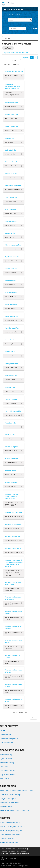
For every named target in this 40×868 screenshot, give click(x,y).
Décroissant (16, 64)
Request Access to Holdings (10, 803)
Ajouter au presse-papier (22, 76)
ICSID (20, 863)
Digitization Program (7, 838)
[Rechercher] (31, 20)
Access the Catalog (17, 9)
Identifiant (15, 61)
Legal (3, 849)
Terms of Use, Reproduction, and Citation (14, 811)
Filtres (7, 38)
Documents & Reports (8, 771)
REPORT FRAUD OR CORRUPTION (20, 854)
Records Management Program (11, 830)
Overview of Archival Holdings (10, 795)
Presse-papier (34, 28)
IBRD (3, 863)
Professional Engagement (9, 842)
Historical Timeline (7, 743)
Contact (24, 851)
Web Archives (5, 779)
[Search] (20, 20)
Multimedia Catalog (7, 763)
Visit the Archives (6, 807)
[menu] (38, 3)
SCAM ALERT (5, 854)
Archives (11, 3)
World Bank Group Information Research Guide (17, 791)
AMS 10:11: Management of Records (13, 826)
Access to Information (8, 851)
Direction (7, 64)
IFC (11, 863)
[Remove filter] (12, 48)
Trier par (7, 61)
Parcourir (17, 28)
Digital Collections (6, 759)
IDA (7, 863)
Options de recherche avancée (16, 53)
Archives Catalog (6, 755)
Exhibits (3, 731)
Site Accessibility (22, 849)
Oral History (4, 767)
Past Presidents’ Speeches (9, 739)
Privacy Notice (10, 849)
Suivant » (34, 718)
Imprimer (25, 58)
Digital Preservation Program (10, 834)
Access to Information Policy (10, 822)
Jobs (18, 851)
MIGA (15, 863)
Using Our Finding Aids (8, 799)
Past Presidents (5, 735)
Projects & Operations (8, 775)
